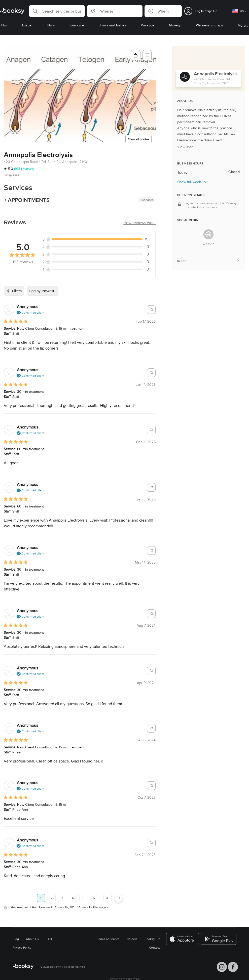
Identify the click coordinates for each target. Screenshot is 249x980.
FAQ (49, 939)
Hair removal (20, 907)
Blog (16, 939)
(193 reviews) (24, 169)
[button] (57, 11)
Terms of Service (108, 939)
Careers (132, 939)
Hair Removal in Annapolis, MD (54, 907)
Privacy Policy (22, 947)
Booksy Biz (152, 939)
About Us (32, 939)
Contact (154, 947)
